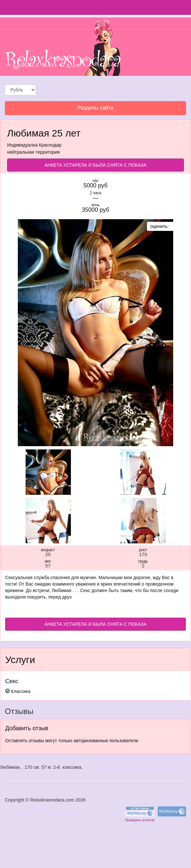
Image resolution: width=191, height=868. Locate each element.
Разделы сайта (95, 110)
